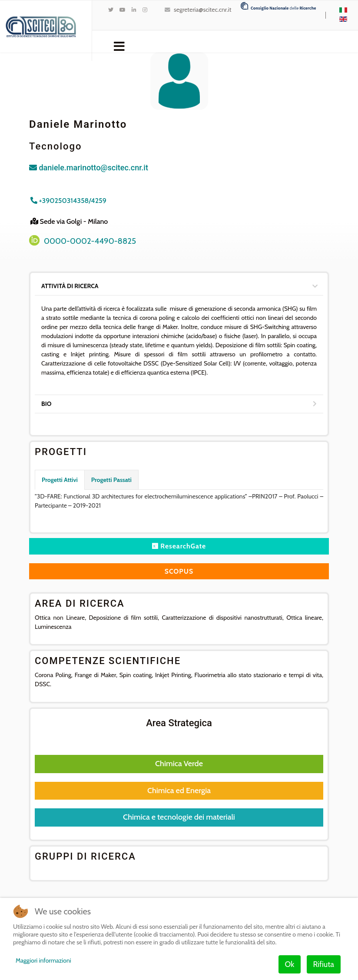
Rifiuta (324, 964)
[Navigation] (119, 46)
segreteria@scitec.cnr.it (202, 10)
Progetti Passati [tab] (111, 480)
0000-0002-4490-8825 (90, 241)
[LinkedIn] (134, 10)
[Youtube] (123, 10)
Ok (290, 964)
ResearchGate (179, 546)
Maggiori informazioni (43, 960)
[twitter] (111, 10)
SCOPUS (179, 571)
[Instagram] (145, 10)
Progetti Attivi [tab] (60, 480)
